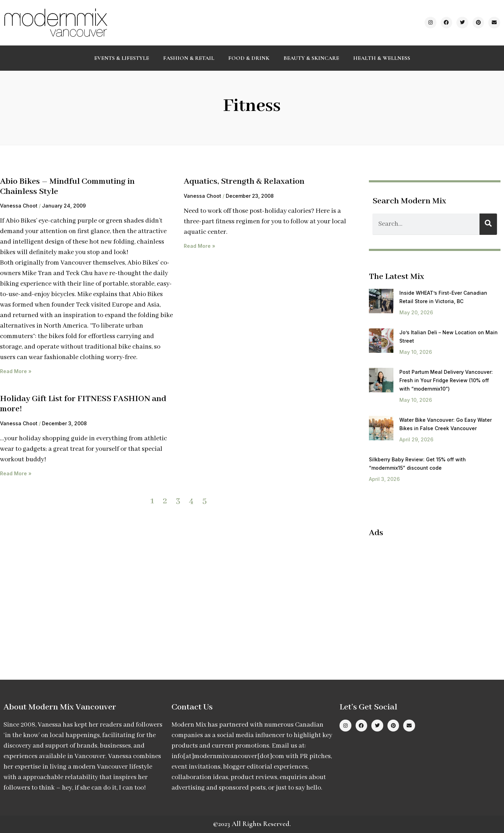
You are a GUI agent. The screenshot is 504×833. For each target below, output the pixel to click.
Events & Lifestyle (122, 58)
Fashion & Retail (189, 58)
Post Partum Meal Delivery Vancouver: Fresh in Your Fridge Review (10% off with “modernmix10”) (446, 380)
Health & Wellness (382, 58)
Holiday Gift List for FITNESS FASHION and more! (83, 404)
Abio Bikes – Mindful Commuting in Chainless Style (67, 187)
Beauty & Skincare (311, 58)
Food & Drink (249, 58)
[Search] (488, 224)
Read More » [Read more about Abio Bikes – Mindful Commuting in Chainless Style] (16, 371)
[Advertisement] (428, 594)
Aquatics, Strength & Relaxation (244, 181)
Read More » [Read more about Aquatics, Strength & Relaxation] (199, 246)
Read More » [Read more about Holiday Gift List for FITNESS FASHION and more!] (16, 473)
